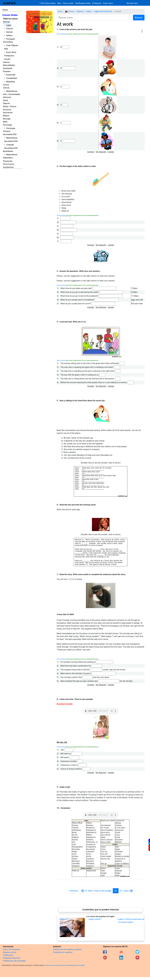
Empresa (7, 71)
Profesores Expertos (12, 958)
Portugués (11, 39)
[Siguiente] (126, 891)
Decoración (8, 113)
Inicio (5, 10)
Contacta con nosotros (63, 952)
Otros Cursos (9, 164)
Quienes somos (10, 952)
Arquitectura (8, 167)
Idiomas (6, 22)
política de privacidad (65, 965)
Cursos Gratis (10, 15)
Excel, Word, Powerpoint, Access (10, 56)
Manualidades (9, 65)
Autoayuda (8, 68)
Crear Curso (108, 3)
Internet (6, 62)
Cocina (6, 85)
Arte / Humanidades (12, 94)
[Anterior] (96, 891)
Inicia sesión (61, 34)
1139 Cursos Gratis (48, 3)
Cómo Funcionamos (12, 949)
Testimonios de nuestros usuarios (67, 949)
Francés (9, 29)
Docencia (7, 110)
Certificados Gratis (83, 3)
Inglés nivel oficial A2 (103, 11)
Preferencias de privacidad (14, 961)
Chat (59, 3)
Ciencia (6, 88)
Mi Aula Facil (132, 3)
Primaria (7, 131)
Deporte (6, 103)
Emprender (11, 75)
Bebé (5, 122)
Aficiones (7, 97)
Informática (8, 42)
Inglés (9, 25)
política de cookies (79, 965)
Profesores (97, 3)
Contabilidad (11, 78)
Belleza (6, 116)
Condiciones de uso (51, 965)
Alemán (9, 32)
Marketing (10, 82)
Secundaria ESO (10, 134)
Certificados (8, 955)
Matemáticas (12, 91)
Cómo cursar (68, 3)
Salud (5, 100)
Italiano (9, 35)
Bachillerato (8, 151)
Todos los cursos (10, 19)
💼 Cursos (69, 11)
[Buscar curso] (93, 18)
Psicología (7, 125)
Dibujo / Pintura (10, 106)
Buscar (139, 18)
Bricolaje (7, 119)
